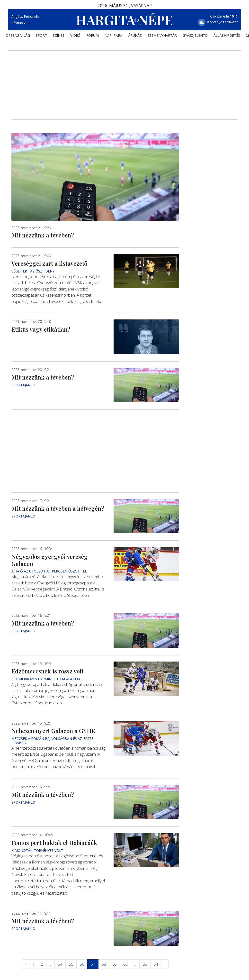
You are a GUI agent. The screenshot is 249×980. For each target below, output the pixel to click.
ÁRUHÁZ (135, 35)
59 (115, 964)
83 (145, 964)
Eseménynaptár (162, 35)
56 (82, 964)
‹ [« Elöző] (26, 964)
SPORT (41, 35)
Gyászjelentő (195, 35)
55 (71, 964)
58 (104, 964)
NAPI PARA (113, 35)
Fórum (93, 35)
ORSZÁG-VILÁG (18, 35)
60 (126, 964)
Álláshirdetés (227, 35)
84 (156, 964)
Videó (75, 35)
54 (60, 964)
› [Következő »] (165, 964)
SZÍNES (59, 35)
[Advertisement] (124, 78)
